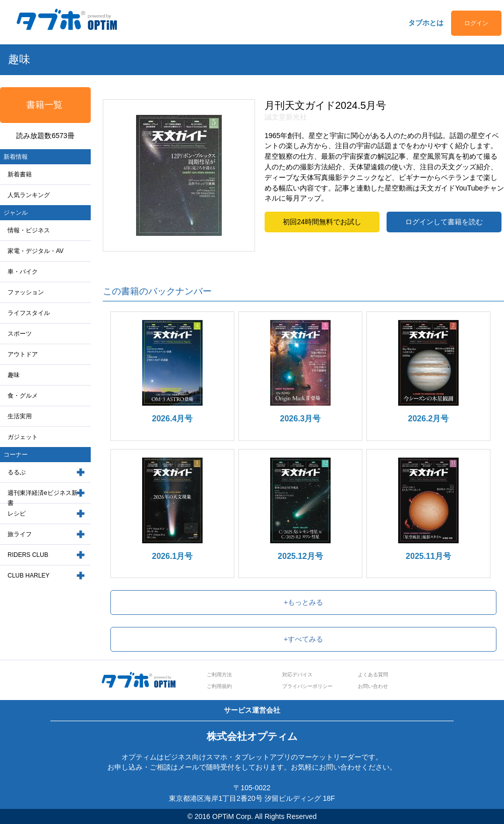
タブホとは (426, 23)
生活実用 (20, 416)
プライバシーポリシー (307, 686)
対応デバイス (297, 675)
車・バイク (23, 272)
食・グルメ (23, 396)
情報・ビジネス (29, 230)
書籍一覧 (44, 105)
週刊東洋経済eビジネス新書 (43, 498)
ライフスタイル (29, 313)
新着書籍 (20, 174)
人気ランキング (29, 195)
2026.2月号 (429, 419)
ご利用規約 (219, 686)
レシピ (17, 514)
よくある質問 (373, 675)
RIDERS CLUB (28, 555)
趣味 (14, 375)
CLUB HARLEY (28, 576)
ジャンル (16, 213)
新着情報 (16, 157)
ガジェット (23, 437)
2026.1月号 (173, 556)
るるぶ (17, 472)
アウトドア (23, 354)
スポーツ (20, 334)
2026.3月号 (301, 419)
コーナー (16, 455)
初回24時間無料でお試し (322, 222)
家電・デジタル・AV (36, 251)
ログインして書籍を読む (444, 222)
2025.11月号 (428, 556)
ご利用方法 (219, 675)
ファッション (26, 292)
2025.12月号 (300, 556)
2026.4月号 (173, 419)
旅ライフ (20, 534)
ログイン (476, 23)
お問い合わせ (373, 686)
